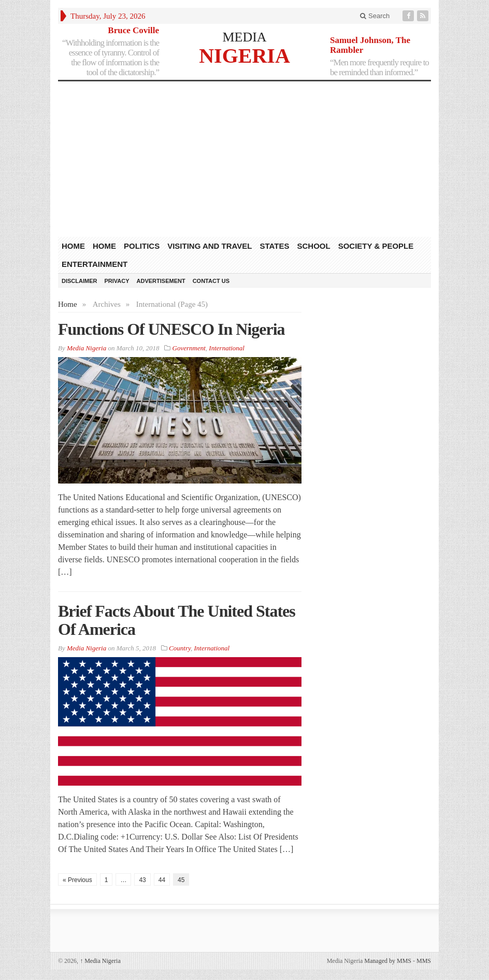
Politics (142, 246)
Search (375, 16)
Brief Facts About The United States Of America (177, 620)
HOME (73, 246)
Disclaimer (79, 281)
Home (104, 246)
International (227, 348)
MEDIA (244, 37)
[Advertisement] (244, 159)
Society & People (376, 246)
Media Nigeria (100, 961)
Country (180, 648)
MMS (424, 961)
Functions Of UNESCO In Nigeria (171, 329)
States (275, 246)
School (313, 246)
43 (142, 880)
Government (189, 348)
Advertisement (161, 281)
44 (162, 880)
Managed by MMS (388, 961)
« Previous (77, 880)
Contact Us (211, 281)
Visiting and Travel (210, 246)
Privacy (117, 281)
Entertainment (95, 264)
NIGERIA (244, 55)
